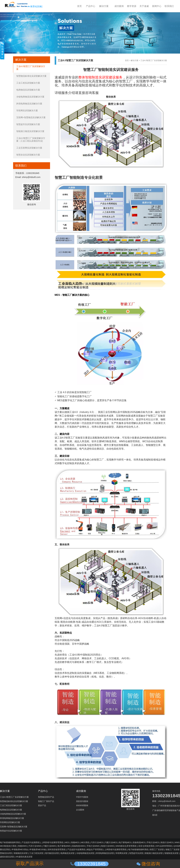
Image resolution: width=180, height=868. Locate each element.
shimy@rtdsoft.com (31, 177)
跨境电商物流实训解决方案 (29, 104)
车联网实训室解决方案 (27, 111)
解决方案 (135, 60)
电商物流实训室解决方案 (28, 90)
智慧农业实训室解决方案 (28, 155)
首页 (127, 60)
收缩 (2, 50)
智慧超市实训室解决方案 (28, 124)
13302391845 (33, 173)
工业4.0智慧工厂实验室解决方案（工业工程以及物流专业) (31, 140)
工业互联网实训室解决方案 (29, 148)
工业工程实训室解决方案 (28, 83)
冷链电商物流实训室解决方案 (30, 97)
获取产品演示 (30, 863)
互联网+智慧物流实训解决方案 (31, 117)
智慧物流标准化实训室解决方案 (31, 76)
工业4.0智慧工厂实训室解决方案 (154, 60)
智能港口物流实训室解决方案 (30, 131)
